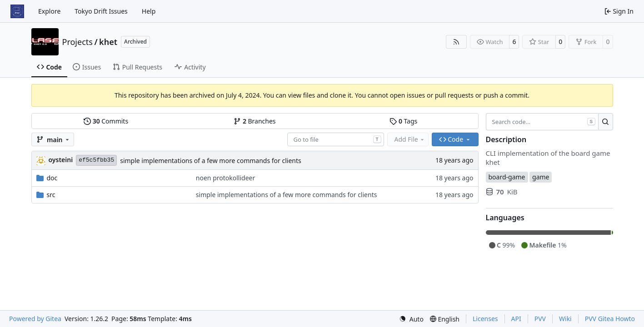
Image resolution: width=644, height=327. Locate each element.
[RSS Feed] (456, 42)
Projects (77, 42)
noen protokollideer (225, 178)
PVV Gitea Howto (610, 319)
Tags (403, 121)
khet (108, 42)
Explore (49, 11)
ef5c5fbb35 (96, 160)
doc (52, 178)
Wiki (565, 319)
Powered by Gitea (35, 319)
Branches (255, 121)
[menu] (411, 319)
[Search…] (606, 122)
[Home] (17, 11)
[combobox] (336, 139)
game (541, 177)
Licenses (485, 319)
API (516, 319)
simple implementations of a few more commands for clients (211, 161)
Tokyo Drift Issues (101, 11)
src (51, 195)
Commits (106, 121)
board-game (507, 177)
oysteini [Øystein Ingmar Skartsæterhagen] (61, 160)
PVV (540, 319)
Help (149, 11)
